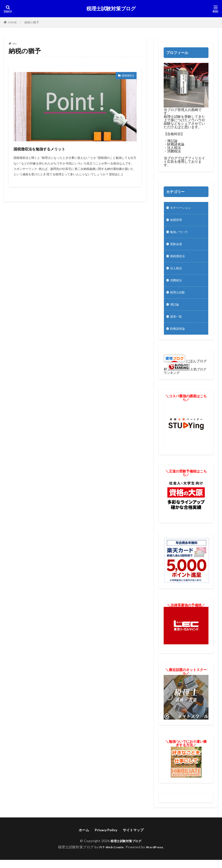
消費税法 (177, 285)
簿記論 (175, 311)
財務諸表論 (179, 336)
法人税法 (177, 272)
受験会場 (177, 247)
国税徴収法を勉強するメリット (56, 148)
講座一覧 (177, 324)
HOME (12, 22)
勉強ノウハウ (180, 234)
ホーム (84, 838)
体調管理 (177, 221)
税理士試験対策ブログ (111, 9)
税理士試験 (179, 298)
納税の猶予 (32, 22)
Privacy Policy (106, 838)
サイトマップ (133, 838)
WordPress (157, 855)
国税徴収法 (126, 76)
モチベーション (182, 208)
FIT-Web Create (110, 855)
